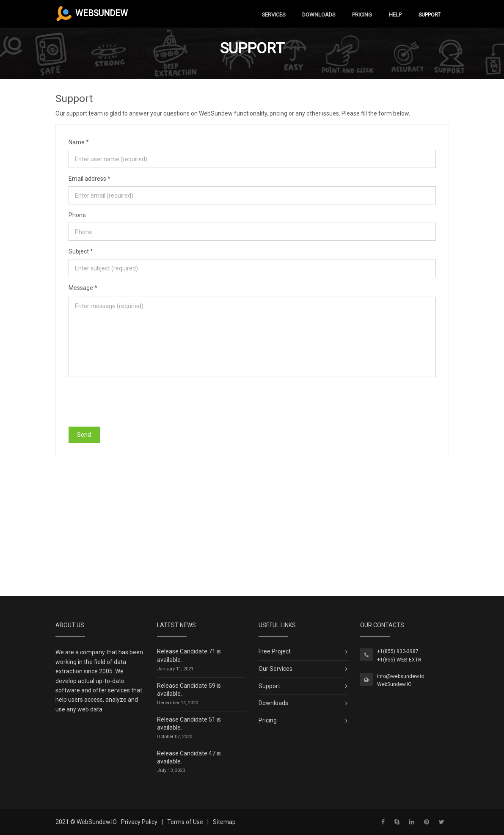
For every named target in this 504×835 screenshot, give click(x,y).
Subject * (81, 251)
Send (84, 435)
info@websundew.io (401, 676)
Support (430, 15)
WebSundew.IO (394, 684)
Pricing (362, 15)
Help (395, 15)
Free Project (275, 651)
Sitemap (224, 822)
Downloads (319, 15)
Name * (79, 142)
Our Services (275, 669)
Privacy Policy (139, 822)
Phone (77, 215)
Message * (83, 288)
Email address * (90, 179)
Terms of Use (185, 822)
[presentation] (133, 402)
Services (274, 15)
